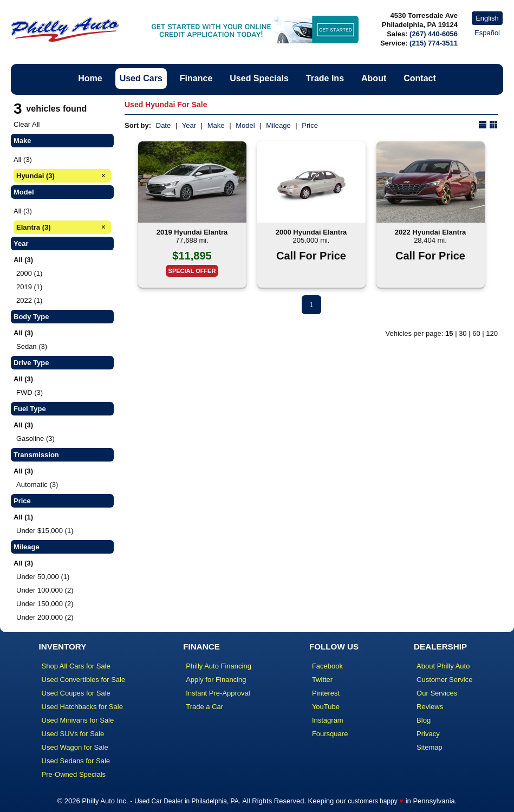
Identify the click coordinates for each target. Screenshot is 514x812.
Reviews (430, 707)
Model (245, 125)
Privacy (428, 734)
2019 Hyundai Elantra (192, 232)
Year (189, 125)
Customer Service (444, 680)
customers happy (372, 801)
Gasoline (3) (35, 439)
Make (216, 125)
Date (163, 125)
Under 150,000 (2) (45, 604)
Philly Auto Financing (219, 666)
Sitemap (430, 747)
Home (90, 78)
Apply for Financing (216, 680)
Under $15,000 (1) (45, 531)
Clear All (27, 124)
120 (492, 333)
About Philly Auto (443, 666)
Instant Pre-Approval (218, 693)
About (374, 78)
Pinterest (326, 693)
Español (487, 33)
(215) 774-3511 (434, 43)
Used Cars (141, 78)
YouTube (326, 707)
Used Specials (259, 78)
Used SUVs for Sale (73, 734)
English (487, 18)
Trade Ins (325, 78)
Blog (424, 720)
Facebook (327, 666)
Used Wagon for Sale (75, 747)
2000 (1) (29, 273)
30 (463, 333)
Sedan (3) (32, 346)
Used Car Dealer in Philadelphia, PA (187, 801)
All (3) (23, 160)
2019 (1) (29, 287)
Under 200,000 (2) (45, 617)
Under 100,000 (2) (45, 590)
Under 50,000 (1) (43, 577)
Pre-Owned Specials (74, 774)
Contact (420, 78)
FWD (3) (30, 392)
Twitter (322, 680)
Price (310, 125)
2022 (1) (29, 300)
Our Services (437, 693)
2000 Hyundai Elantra (311, 232)
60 (476, 333)
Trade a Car (204, 707)
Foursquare (330, 734)
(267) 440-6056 (434, 34)
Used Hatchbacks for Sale (82, 707)
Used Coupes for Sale (76, 693)
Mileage (278, 125)
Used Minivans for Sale (78, 720)
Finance (196, 78)
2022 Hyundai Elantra (431, 232)
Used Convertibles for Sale (84, 680)
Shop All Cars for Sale (76, 666)
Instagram (328, 720)
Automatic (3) (37, 485)
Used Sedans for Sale (76, 761)
